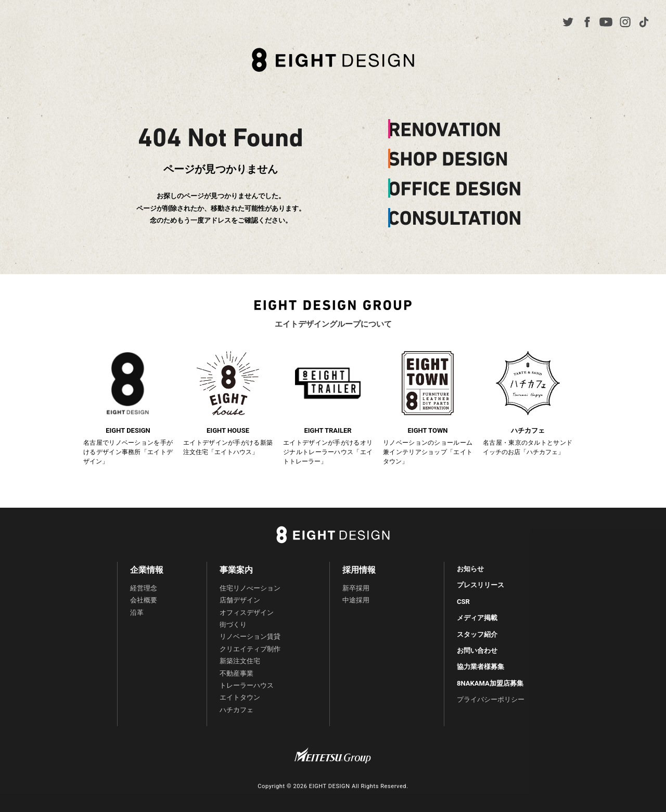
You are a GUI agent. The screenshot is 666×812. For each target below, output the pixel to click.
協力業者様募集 (481, 667)
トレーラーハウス (247, 685)
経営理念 (144, 588)
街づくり (233, 624)
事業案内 (236, 570)
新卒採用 (356, 588)
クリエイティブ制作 (250, 649)
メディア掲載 (477, 618)
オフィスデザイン (247, 613)
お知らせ (470, 569)
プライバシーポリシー (491, 699)
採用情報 (359, 570)
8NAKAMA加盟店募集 (490, 683)
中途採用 (356, 600)
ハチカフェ (236, 710)
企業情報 (147, 570)
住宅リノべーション (250, 588)
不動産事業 (236, 673)
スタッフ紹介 (477, 634)
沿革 (137, 613)
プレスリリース (481, 585)
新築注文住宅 (240, 661)
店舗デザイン (240, 600)
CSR (463, 602)
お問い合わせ (477, 650)
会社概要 (144, 600)
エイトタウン (240, 697)
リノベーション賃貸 (250, 636)
